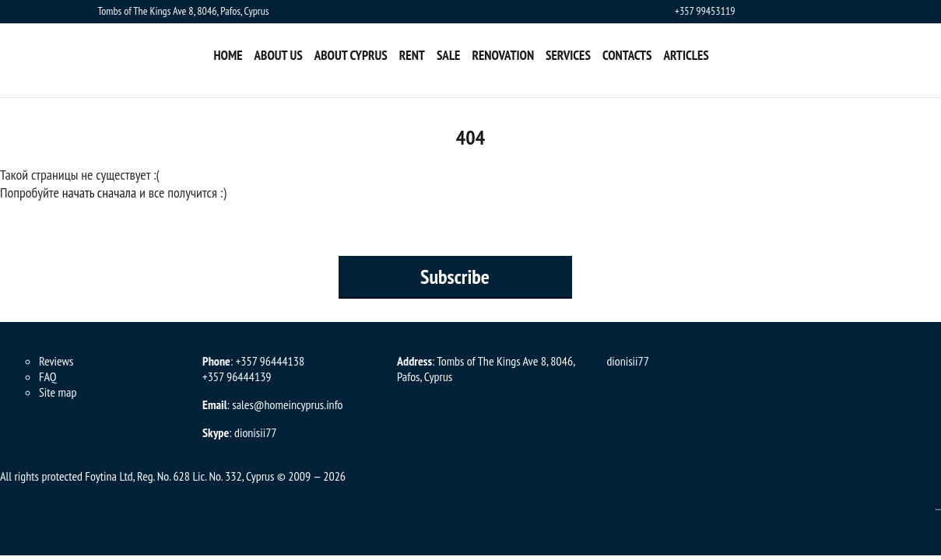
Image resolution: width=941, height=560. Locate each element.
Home (228, 55)
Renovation (503, 55)
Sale (449, 55)
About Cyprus (351, 55)
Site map (58, 392)
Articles (686, 55)
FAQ (48, 376)
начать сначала (100, 192)
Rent (412, 55)
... (938, 506)
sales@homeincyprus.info (287, 404)
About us (279, 55)
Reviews (56, 361)
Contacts (627, 55)
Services (568, 55)
